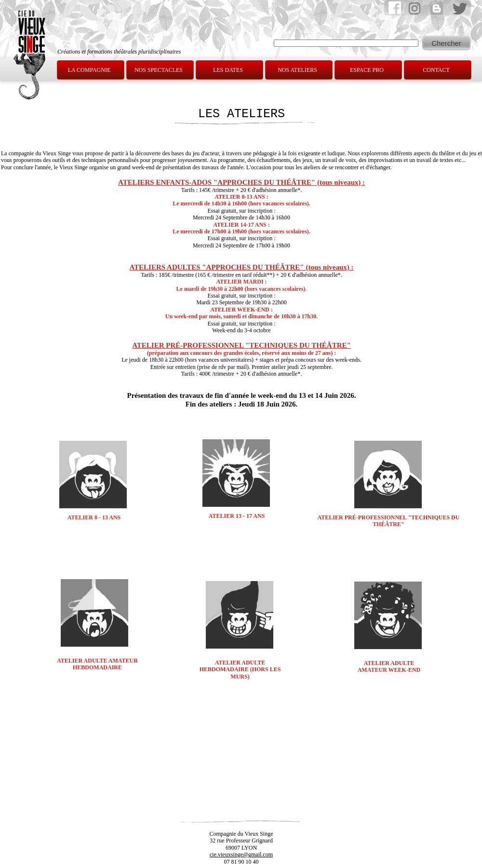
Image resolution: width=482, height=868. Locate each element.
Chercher (446, 43)
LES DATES (228, 70)
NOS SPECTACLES (159, 70)
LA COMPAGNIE (89, 70)
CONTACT (436, 70)
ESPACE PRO (367, 70)
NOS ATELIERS (297, 70)
